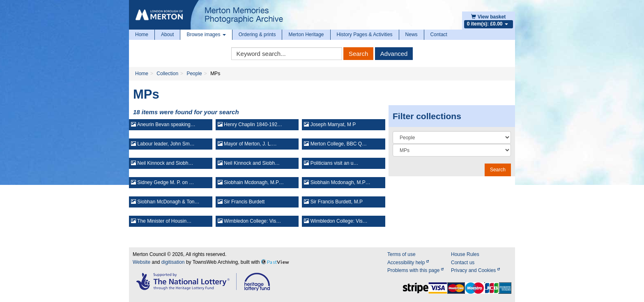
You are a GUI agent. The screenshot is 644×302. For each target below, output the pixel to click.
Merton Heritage (306, 35)
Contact (439, 35)
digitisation (173, 262)
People (194, 74)
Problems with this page (415, 270)
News (412, 35)
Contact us (463, 263)
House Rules (465, 254)
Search (359, 54)
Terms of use (401, 254)
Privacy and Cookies (475, 270)
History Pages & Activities (365, 35)
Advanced (394, 54)
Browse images (206, 35)
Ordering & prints (257, 35)
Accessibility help (408, 263)
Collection (167, 74)
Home (142, 35)
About (167, 35)
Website (141, 262)
